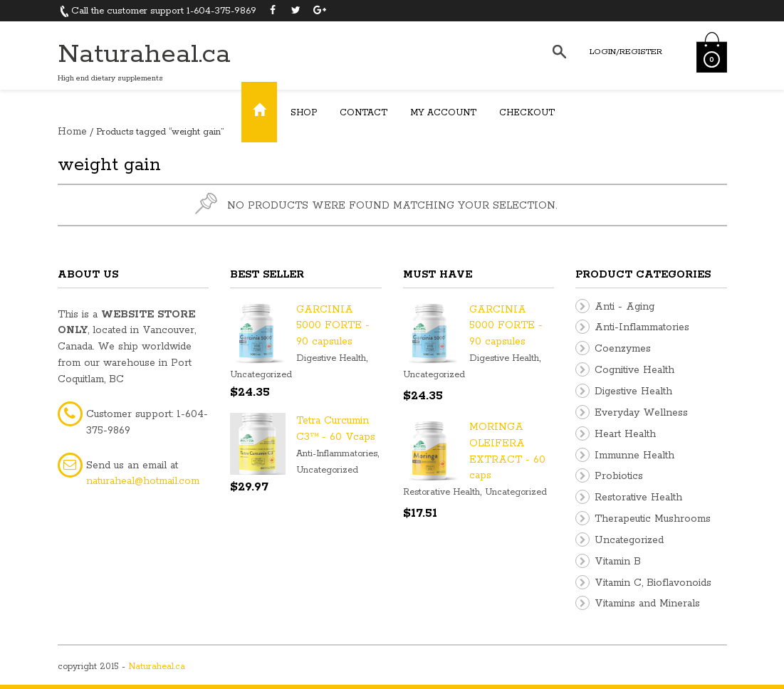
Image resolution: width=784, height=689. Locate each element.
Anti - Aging (624, 307)
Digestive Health (331, 358)
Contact (364, 113)
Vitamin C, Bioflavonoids (653, 583)
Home (72, 132)
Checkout (527, 113)
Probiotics (619, 476)
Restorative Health (441, 492)
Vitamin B (618, 562)
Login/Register (626, 52)
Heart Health (625, 434)
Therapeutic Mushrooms (653, 519)
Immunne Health (634, 456)
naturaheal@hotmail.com (143, 481)
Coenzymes (623, 349)
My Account (443, 113)
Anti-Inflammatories (337, 454)
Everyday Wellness (641, 413)
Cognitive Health (634, 370)
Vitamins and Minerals (647, 604)
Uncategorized (261, 375)
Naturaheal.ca (144, 54)
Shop (304, 113)
